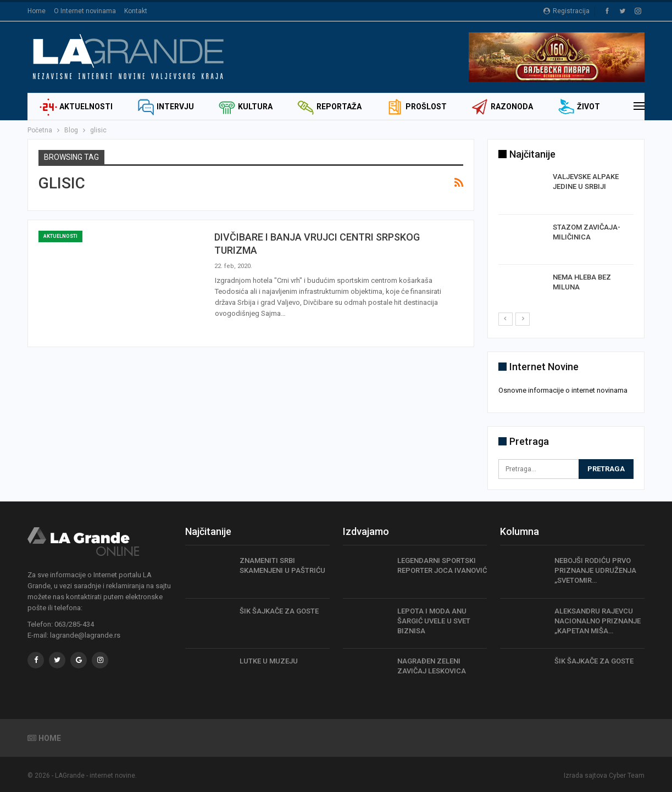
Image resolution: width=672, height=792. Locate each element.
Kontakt (136, 11)
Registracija (567, 11)
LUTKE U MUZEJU (269, 660)
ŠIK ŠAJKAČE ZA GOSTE (279, 610)
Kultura (245, 107)
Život (579, 107)
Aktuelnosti (76, 107)
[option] (566, 242)
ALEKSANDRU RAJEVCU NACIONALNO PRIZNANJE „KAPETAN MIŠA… (598, 620)
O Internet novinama (85, 11)
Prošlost (416, 107)
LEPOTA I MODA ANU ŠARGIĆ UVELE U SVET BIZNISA (434, 620)
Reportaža (329, 107)
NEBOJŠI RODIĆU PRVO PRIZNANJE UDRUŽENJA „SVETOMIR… (595, 570)
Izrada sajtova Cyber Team (604, 775)
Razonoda (502, 107)
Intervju (165, 107)
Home (37, 11)
